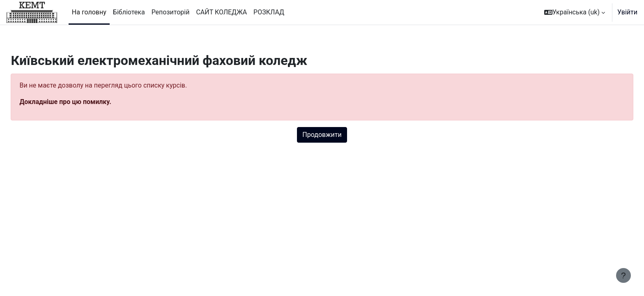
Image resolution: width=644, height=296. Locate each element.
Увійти (627, 12)
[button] (575, 12)
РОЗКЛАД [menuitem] (269, 12)
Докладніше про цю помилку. (84, 102)
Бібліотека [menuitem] (129, 12)
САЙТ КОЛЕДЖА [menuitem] (221, 12)
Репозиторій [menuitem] (171, 12)
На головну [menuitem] (89, 12)
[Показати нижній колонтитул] (623, 275)
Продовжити (322, 135)
